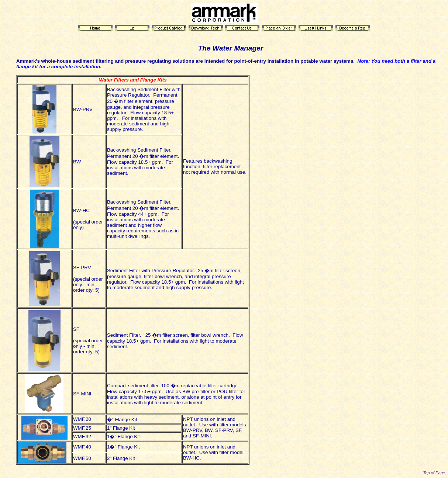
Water (222, 48)
